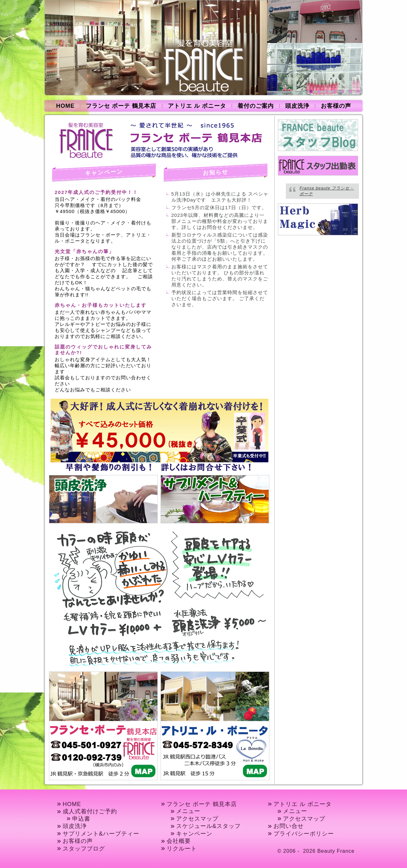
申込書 (81, 819)
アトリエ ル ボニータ (197, 106)
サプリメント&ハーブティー (101, 834)
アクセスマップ (197, 819)
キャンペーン (194, 834)
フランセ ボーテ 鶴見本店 (121, 106)
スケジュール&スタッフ (208, 826)
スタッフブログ (84, 849)
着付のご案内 (256, 106)
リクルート (182, 849)
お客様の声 (336, 106)
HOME (65, 106)
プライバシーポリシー (304, 834)
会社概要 (179, 841)
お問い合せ (289, 826)
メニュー (188, 811)
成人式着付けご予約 (90, 811)
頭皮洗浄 (297, 106)
